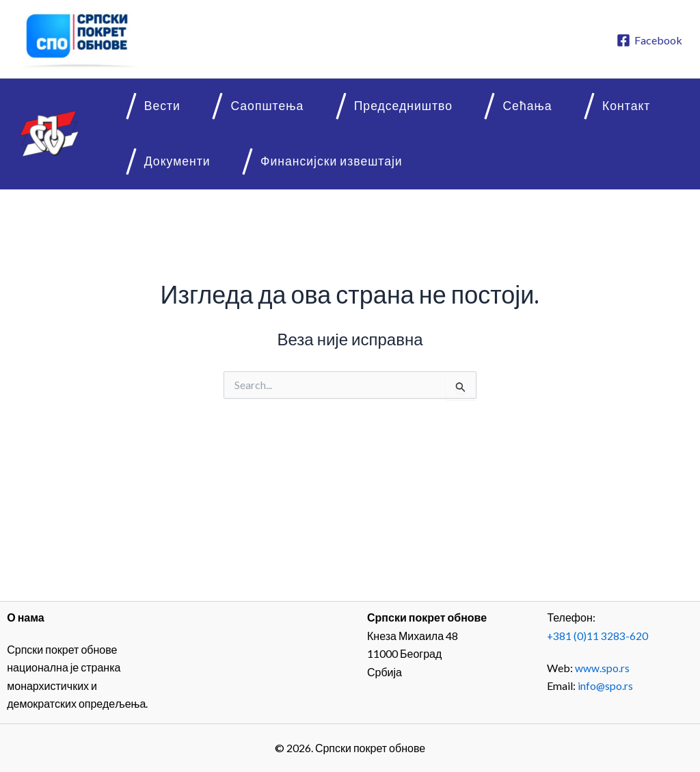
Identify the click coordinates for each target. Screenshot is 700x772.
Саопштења (226, 109)
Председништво (344, 109)
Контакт (529, 109)
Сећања (449, 109)
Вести (140, 109)
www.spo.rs (602, 667)
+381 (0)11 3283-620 (598, 636)
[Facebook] (649, 40)
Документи (618, 109)
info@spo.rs (606, 686)
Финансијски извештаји (193, 171)
